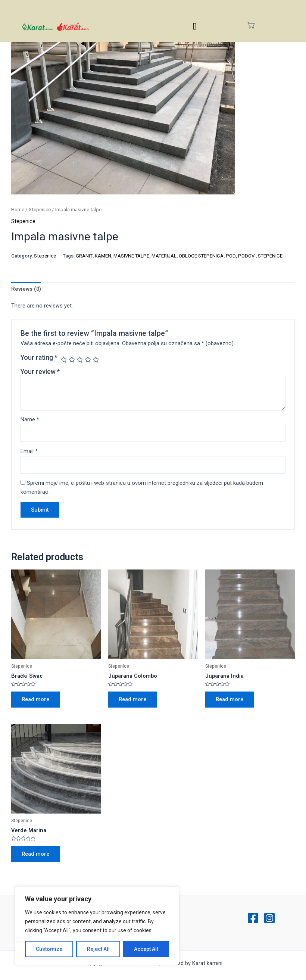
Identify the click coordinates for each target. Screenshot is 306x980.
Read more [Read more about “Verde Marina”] (35, 854)
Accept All (146, 949)
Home (18, 210)
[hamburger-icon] (195, 26)
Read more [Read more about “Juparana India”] (229, 699)
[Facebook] (253, 918)
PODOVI (247, 256)
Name (30, 419)
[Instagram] (269, 918)
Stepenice (40, 210)
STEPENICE (270, 256)
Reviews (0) (26, 289)
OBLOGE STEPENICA (201, 256)
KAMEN (103, 256)
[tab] (26, 289)
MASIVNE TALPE (131, 256)
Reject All (98, 949)
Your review (40, 372)
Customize (49, 949)
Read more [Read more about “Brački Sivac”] (35, 699)
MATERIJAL (164, 256)
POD (231, 256)
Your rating (39, 358)
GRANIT (84, 256)
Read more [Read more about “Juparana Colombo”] (132, 699)
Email (29, 451)
